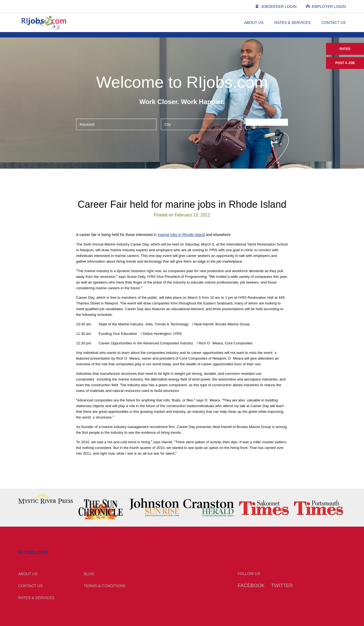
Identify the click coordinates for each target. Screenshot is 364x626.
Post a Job (345, 63)
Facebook (251, 586)
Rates (345, 49)
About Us (254, 23)
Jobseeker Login (276, 6)
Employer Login (326, 6)
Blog (89, 574)
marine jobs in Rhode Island (181, 235)
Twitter (282, 586)
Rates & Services (292, 23)
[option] (45, 499)
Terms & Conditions (105, 586)
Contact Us (334, 23)
